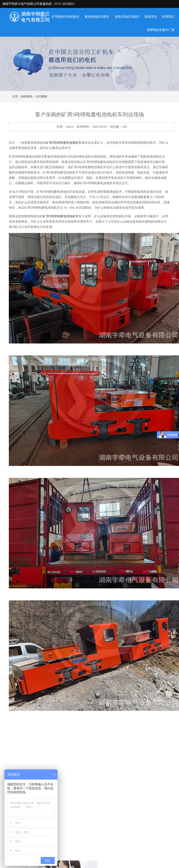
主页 (15, 96)
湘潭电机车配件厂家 (161, 30)
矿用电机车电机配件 (66, 17)
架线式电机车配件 (127, 17)
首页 (43, 17)
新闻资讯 (151, 17)
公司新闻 (41, 96)
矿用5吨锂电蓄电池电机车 (64, 143)
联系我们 (168, 17)
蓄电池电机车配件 (97, 17)
